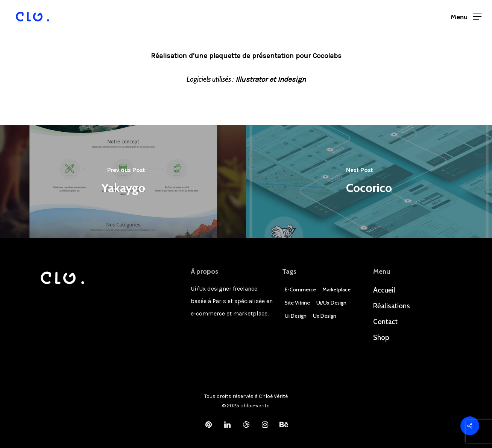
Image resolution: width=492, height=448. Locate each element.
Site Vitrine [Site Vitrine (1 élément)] (297, 303)
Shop (381, 338)
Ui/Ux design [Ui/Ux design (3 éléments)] (331, 303)
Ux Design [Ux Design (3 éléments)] (325, 316)
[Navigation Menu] (466, 17)
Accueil (384, 290)
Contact (385, 322)
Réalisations (392, 306)
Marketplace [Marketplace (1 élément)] (336, 290)
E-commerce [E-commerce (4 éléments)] (300, 290)
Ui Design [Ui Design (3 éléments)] (296, 316)
